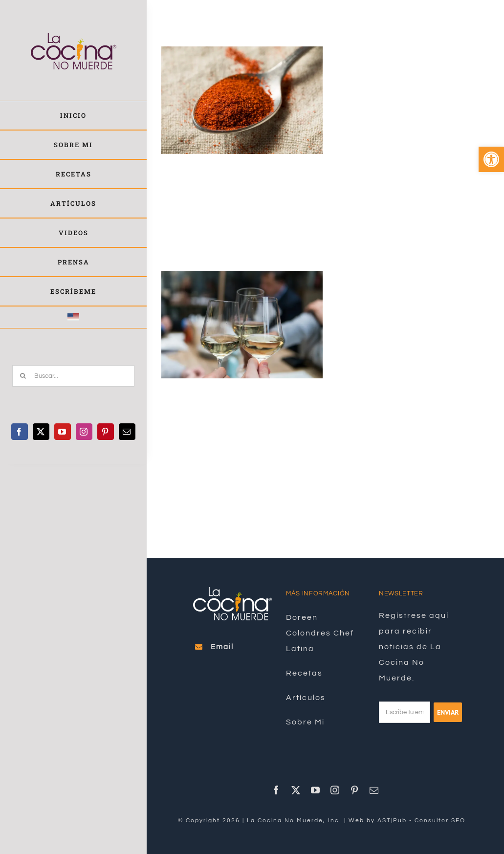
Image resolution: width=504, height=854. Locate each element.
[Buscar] (23, 376)
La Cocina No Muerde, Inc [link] (294, 821)
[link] (491, 159)
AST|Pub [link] (392, 821)
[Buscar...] (73, 376)
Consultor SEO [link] (440, 821)
